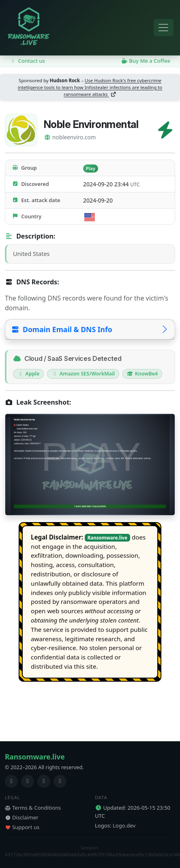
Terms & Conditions (33, 808)
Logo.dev (124, 825)
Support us (22, 827)
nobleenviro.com (70, 137)
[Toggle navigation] (164, 28)
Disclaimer (22, 817)
